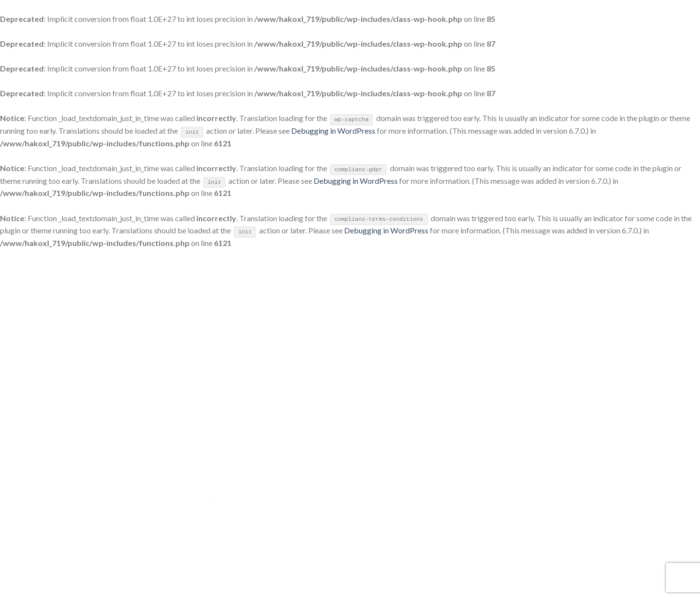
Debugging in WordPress (333, 131)
